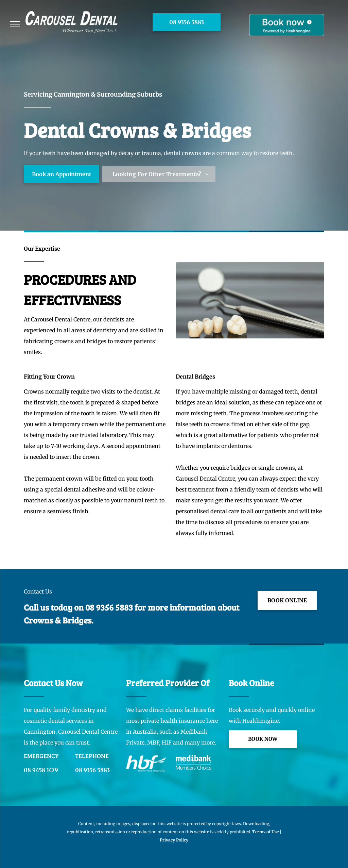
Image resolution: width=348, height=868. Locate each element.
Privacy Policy (174, 840)
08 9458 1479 (41, 770)
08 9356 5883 (109, 607)
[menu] (15, 24)
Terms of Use (265, 832)
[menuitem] (160, 174)
